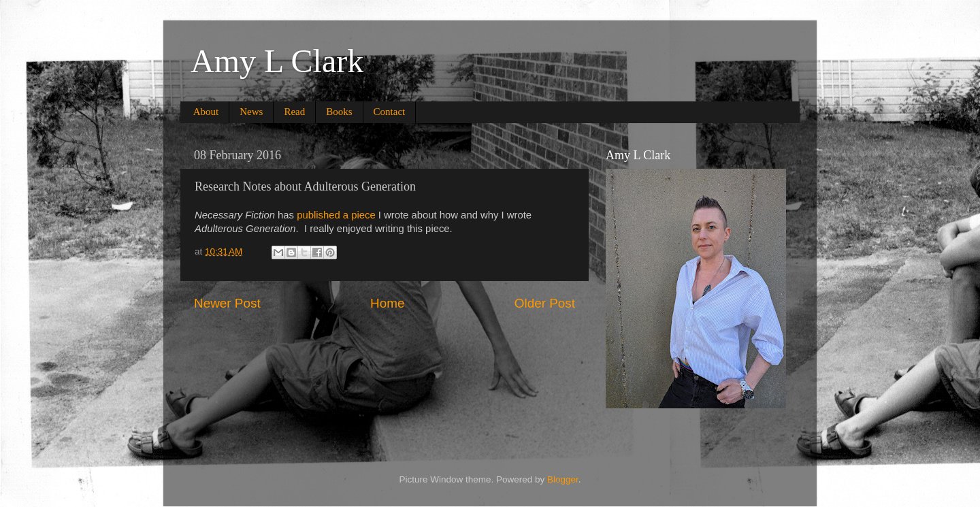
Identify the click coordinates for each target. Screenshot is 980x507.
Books (339, 112)
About (206, 112)
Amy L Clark (277, 61)
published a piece (336, 215)
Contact (390, 112)
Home (387, 303)
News (251, 112)
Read (294, 112)
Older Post (545, 303)
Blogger (563, 479)
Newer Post (227, 303)
